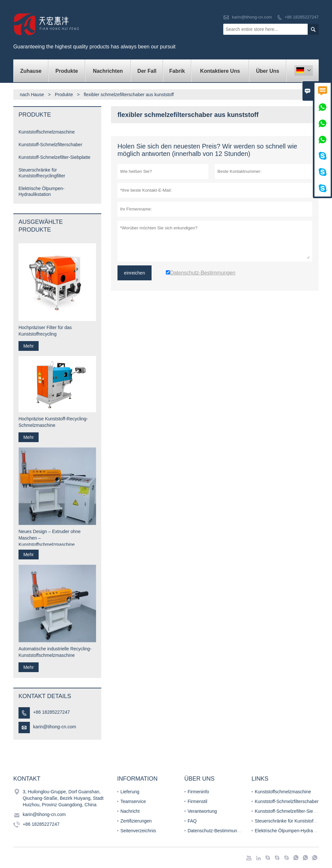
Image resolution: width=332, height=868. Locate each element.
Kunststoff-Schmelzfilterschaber (50, 145)
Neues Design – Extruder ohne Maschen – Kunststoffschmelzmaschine (49, 538)
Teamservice (133, 801)
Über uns (268, 71)
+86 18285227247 (302, 17)
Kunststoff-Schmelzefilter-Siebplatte (55, 157)
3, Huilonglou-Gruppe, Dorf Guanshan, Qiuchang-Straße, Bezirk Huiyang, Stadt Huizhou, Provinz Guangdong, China (63, 798)
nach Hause (32, 95)
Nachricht (130, 811)
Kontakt (27, 779)
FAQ (192, 821)
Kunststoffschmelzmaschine (47, 132)
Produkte (67, 71)
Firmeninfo (198, 792)
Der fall (147, 71)
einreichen (135, 273)
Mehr (29, 346)
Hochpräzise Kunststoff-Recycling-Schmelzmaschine (53, 422)
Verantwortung (202, 811)
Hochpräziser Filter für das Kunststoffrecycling (45, 331)
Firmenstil (197, 801)
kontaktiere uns (220, 71)
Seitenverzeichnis (138, 831)
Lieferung (130, 792)
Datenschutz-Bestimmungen (216, 831)
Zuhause (31, 71)
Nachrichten (108, 71)
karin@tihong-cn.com (252, 17)
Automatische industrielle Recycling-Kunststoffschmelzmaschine (55, 652)
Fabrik (177, 71)
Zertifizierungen (136, 821)
